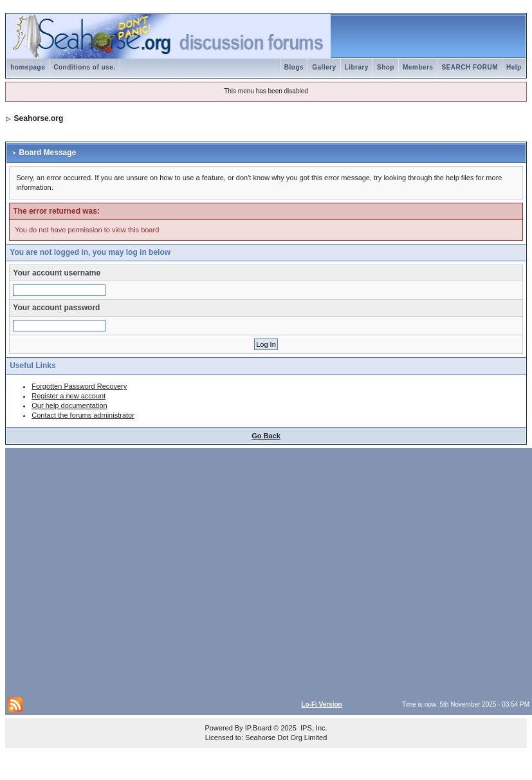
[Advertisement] (121, 571)
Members (418, 67)
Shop (386, 67)
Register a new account (69, 396)
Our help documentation (69, 405)
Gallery (324, 67)
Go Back (266, 436)
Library (357, 67)
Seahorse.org (39, 118)
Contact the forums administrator (83, 415)
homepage (28, 67)
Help (514, 67)
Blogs (294, 67)
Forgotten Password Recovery (79, 386)
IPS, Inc (313, 728)
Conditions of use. (84, 67)
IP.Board (258, 728)
